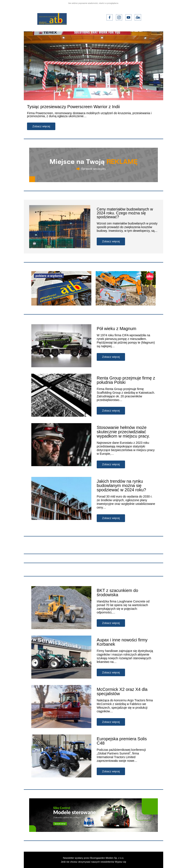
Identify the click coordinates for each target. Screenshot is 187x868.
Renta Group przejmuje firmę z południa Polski (126, 380)
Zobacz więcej (41, 126)
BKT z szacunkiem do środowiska (117, 593)
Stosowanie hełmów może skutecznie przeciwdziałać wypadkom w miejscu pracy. (123, 432)
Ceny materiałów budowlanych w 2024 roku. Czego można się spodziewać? (125, 213)
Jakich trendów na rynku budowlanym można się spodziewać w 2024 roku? (121, 485)
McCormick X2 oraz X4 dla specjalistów (122, 691)
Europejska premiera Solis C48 (122, 741)
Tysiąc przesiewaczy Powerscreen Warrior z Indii (73, 107)
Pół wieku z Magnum (117, 329)
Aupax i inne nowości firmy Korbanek (122, 642)
